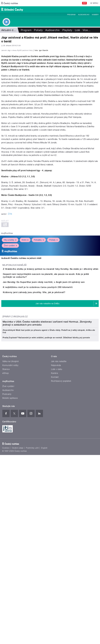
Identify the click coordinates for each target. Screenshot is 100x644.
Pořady (38, 30)
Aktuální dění (9, 30)
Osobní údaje (18, 604)
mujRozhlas (7, 290)
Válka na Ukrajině (10, 518)
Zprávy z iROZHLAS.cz (15, 408)
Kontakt (55, 533)
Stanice (6, 526)
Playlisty (67, 30)
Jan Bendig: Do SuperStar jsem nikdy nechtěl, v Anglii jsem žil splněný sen (54, 351)
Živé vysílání (10, 302)
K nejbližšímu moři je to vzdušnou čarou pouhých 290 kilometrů (48, 363)
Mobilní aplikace (10, 554)
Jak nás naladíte (59, 518)
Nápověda (56, 522)
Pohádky (39, 297)
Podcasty (7, 550)
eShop (5, 529)
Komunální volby (10, 522)
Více (87, 30)
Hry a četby (10, 297)
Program (71, 15)
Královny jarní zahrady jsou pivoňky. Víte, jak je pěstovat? (44, 376)
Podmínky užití (32, 604)
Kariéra (54, 529)
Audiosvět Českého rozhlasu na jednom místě (21, 315)
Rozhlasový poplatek (61, 537)
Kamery (95, 15)
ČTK (10, 271)
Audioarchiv (84, 15)
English (44, 604)
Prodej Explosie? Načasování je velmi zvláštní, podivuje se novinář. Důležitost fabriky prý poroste (46, 494)
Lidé (77, 30)
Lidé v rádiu (57, 526)
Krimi (25, 297)
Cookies (6, 604)
